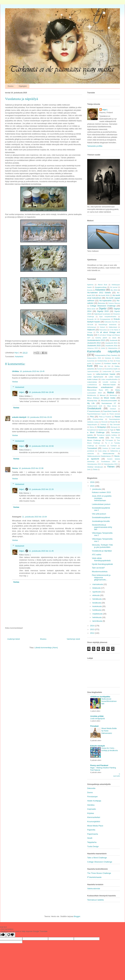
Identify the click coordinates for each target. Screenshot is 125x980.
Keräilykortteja (102, 361)
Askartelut (19, 357)
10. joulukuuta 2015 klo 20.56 (41, 446)
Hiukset (102, 327)
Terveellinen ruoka (95, 438)
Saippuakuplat (92, 425)
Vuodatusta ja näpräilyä (102, 551)
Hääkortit (91, 330)
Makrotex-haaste (109, 385)
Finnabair (95, 726)
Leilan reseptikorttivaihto (109, 379)
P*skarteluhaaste (94, 411)
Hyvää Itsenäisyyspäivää (102, 564)
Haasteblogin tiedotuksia (107, 325)
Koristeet (98, 363)
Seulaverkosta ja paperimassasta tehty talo (102, 527)
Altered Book (103, 285)
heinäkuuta (97, 599)
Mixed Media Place (95, 826)
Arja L (22, 392)
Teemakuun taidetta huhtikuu (107, 435)
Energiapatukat (105, 319)
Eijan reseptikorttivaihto (108, 317)
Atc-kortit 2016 (104, 295)
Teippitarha (92, 842)
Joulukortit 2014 (111, 343)
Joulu (114, 338)
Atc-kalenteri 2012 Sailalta (99, 293)
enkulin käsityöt (19, 417)
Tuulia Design (93, 846)
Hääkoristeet (113, 327)
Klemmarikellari (94, 817)
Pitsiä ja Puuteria (105, 417)
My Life (91, 403)
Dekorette (91, 788)
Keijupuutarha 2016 (94, 358)
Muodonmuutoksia (100, 572)
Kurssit (100, 369)
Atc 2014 (114, 290)
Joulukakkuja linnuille (101, 521)
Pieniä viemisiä (115, 414)
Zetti (89, 470)
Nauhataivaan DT (109, 403)
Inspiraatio (92, 809)
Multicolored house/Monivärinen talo (109, 701)
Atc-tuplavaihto (106, 301)
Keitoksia (108, 358)
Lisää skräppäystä (98, 719)
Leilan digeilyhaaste (95, 377)
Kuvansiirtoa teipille (111, 369)
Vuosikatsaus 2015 (108, 462)
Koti (109, 366)
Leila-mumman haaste (106, 374)
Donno (90, 792)
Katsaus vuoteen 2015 (101, 492)
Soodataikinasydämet (101, 517)
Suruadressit (91, 430)
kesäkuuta (97, 603)
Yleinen (111, 467)
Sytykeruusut (103, 430)
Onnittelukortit (94, 408)
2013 (93, 629)
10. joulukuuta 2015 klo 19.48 (41, 392)
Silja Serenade (115, 425)
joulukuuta (97, 489)
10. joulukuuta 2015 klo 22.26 (41, 489)
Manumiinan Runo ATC (98, 390)
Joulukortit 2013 (94, 343)
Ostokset (113, 409)
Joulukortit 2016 (111, 346)
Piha (92, 417)
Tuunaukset (92, 448)
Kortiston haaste (111, 363)
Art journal (114, 287)
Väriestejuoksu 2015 (111, 464)
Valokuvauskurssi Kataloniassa (99, 456)
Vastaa (15, 382)
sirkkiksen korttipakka (100, 697)
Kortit (90, 366)
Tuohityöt (114, 446)
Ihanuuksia (103, 330)
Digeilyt (103, 309)
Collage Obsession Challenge (103, 306)
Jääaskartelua (113, 348)
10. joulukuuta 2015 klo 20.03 (40, 417)
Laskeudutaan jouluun (101, 504)
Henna (15, 468)
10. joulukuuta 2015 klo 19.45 (32, 371)
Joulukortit (113, 340)
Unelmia (105, 448)
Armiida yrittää (97, 716)
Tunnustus (102, 446)
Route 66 (114, 422)
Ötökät (95, 470)
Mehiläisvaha (92, 395)
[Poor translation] (11, 935)
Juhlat (103, 348)
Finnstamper (92, 797)
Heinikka (91, 805)
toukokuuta (97, 606)
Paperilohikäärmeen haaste (97, 414)
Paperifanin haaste (110, 411)
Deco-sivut (91, 309)
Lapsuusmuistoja (93, 371)
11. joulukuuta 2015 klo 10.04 (34, 517)
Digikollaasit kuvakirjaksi (102, 314)
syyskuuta (97, 592)
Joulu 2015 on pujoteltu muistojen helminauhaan (102, 498)
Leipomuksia (92, 382)
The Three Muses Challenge (99, 873)
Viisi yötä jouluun (99, 514)
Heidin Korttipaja (94, 801)
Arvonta (90, 290)
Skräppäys (102, 427)
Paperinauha (93, 834)
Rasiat (117, 417)
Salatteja (103, 425)
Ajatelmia (90, 285)
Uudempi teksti (14, 639)
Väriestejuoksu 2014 (94, 464)
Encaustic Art (92, 319)
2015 (93, 486)
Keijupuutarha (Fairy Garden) (106, 355)
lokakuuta (97, 588)
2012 (93, 633)
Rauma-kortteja (98, 419)
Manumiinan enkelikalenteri (100, 387)
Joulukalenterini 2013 (96, 340)
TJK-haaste (109, 440)
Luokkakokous (92, 385)
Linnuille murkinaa (109, 382)
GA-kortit (90, 325)
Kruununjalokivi (94, 822)
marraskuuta (98, 584)
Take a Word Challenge (97, 858)
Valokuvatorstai (109, 453)
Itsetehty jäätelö (101, 338)
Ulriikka (15, 371)
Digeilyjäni (23, 86)
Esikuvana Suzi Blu (111, 322)
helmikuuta (97, 617)
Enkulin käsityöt (98, 746)
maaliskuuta (98, 614)
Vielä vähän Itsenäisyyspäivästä (101, 559)
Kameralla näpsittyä (104, 351)
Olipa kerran (112, 406)
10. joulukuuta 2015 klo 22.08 (31, 468)
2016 (93, 482)
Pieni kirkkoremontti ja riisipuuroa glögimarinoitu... (101, 577)
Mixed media (110, 398)
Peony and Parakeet (99, 765)
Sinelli (90, 838)
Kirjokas (91, 813)
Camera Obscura (114, 303)
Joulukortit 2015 (94, 346)
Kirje (112, 361)
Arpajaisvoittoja (101, 287)
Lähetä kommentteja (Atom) (46, 648)
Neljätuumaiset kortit (95, 406)
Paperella (91, 830)
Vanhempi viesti (73, 639)
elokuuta (96, 595)
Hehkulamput (92, 327)
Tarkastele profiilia (95, 146)
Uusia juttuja (102, 451)
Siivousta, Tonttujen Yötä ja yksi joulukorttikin (102, 546)
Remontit (105, 422)
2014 (93, 626)
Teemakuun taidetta (95, 900)
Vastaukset (20, 387)
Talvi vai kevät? (98, 568)
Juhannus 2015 (93, 348)
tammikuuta (98, 621)
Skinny (92, 427)
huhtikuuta (97, 610)
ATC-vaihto (97, 555)
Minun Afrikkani (93, 398)
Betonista (102, 303)
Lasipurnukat (107, 371)
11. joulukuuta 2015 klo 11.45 (41, 551)
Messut (103, 395)
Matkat (111, 393)
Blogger (77, 916)
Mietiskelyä (113, 395)
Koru (101, 366)
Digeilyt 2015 (103, 311)
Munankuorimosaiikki (109, 400)
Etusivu (11, 86)
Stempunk (114, 427)
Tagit (112, 430)
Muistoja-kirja (92, 400)
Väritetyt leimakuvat (95, 467)
